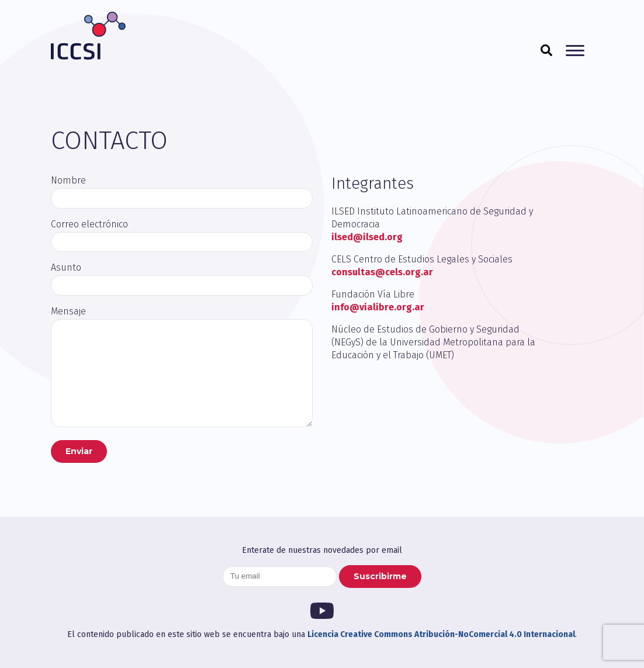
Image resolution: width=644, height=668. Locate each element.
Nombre (68, 180)
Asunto (66, 267)
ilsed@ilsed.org (367, 237)
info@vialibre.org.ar (378, 307)
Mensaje (68, 311)
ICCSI (88, 36)
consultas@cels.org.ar (382, 272)
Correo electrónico (89, 224)
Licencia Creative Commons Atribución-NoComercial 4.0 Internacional (441, 634)
